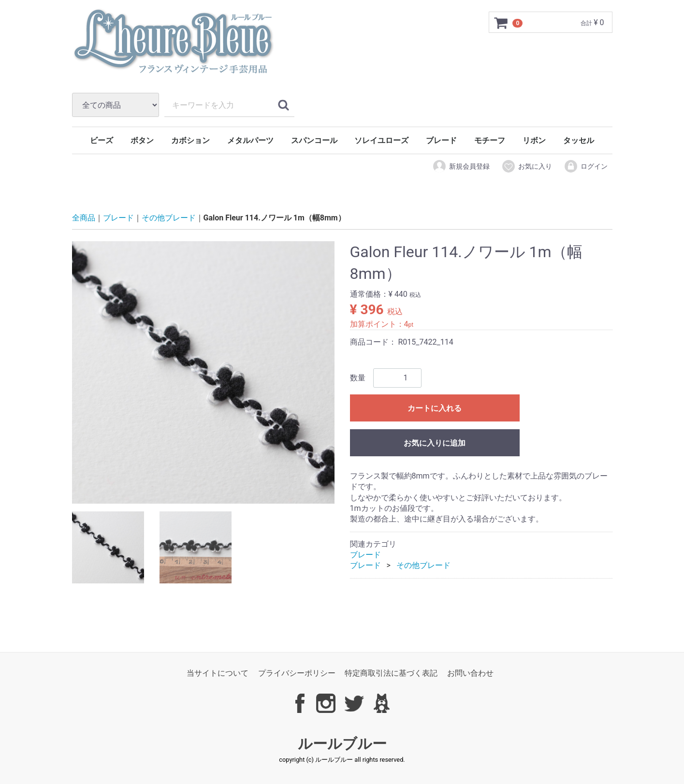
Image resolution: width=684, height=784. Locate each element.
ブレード (441, 140)
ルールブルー (342, 744)
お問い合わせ (470, 673)
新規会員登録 (461, 166)
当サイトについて (218, 673)
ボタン (142, 140)
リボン (534, 140)
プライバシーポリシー (297, 673)
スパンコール (314, 140)
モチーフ (490, 140)
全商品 (84, 218)
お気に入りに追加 (435, 443)
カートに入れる (435, 408)
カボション (190, 140)
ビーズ (102, 140)
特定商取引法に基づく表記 (391, 673)
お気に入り (527, 166)
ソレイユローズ (381, 140)
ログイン (586, 166)
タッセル (579, 140)
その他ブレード (169, 218)
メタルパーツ (250, 140)
